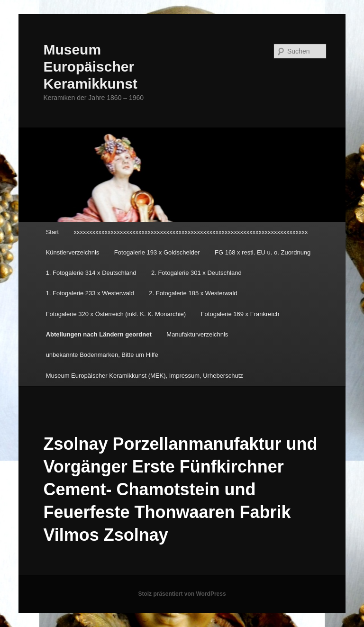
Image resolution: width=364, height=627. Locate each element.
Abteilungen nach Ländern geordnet (99, 334)
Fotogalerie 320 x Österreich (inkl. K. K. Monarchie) (116, 314)
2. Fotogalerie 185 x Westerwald (193, 293)
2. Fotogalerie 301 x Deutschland (196, 273)
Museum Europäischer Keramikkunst (90, 67)
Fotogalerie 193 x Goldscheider (157, 252)
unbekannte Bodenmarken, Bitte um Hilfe (102, 355)
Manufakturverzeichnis (197, 334)
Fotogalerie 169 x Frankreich (240, 314)
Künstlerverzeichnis (73, 252)
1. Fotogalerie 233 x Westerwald (90, 293)
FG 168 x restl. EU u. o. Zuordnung (263, 252)
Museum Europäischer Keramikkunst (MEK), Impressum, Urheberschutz (145, 376)
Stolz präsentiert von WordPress (182, 594)
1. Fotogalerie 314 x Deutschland (91, 273)
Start (52, 232)
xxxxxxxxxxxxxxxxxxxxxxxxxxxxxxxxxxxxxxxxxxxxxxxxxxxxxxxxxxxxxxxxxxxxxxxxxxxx (191, 232)
